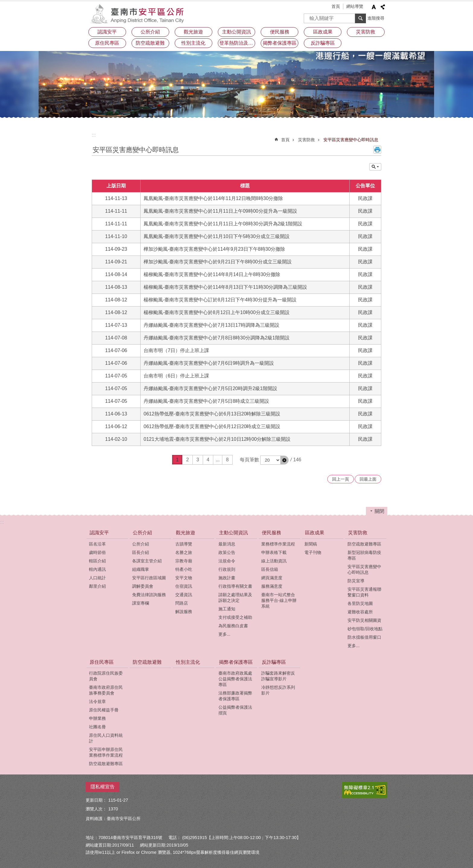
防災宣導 (356, 581)
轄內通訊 (97, 569)
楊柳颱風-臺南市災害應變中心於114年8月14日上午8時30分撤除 (212, 274)
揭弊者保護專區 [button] (280, 43)
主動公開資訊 (233, 533)
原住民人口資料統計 (106, 738)
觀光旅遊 (186, 533)
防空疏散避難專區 (364, 544)
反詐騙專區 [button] (323, 43)
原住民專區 (102, 662)
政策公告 (227, 552)
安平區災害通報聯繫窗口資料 (364, 592)
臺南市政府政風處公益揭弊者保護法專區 (235, 679)
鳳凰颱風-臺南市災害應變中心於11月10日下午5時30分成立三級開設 (217, 236)
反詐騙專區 (274, 662)
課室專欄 (141, 603)
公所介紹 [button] (150, 32)
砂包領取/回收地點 (365, 629)
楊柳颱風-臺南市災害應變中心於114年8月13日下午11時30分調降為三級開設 (225, 287)
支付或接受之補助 (235, 617)
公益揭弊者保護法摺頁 (235, 710)
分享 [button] (383, 7)
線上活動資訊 (274, 561)
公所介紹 (142, 533)
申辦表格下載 (274, 552)
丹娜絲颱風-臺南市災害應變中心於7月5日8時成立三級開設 (206, 401)
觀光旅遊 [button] (193, 32)
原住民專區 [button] (107, 43)
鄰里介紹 (97, 586)
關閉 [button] (379, 511)
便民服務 (271, 533)
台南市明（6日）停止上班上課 (176, 376)
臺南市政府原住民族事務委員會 (106, 690)
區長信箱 (270, 569)
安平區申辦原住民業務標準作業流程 (106, 752)
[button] (284, 460)
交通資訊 (184, 595)
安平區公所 (138, 14)
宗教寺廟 (184, 561)
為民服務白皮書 (233, 626)
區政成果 (315, 533)
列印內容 (377, 150)
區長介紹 (141, 552)
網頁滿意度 (272, 578)
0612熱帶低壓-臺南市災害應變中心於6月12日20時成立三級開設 (212, 426)
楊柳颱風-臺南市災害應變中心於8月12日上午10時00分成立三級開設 (217, 312)
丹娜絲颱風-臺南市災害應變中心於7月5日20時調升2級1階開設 (210, 388)
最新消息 (227, 544)
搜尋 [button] (360, 18)
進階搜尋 (376, 18)
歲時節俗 (97, 552)
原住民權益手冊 (104, 710)
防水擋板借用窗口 (364, 637)
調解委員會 (143, 586)
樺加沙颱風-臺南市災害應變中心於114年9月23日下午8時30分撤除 (214, 249)
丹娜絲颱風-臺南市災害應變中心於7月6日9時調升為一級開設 (209, 363)
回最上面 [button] (368, 479)
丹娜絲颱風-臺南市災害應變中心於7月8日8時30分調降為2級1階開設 (217, 338)
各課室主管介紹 (147, 561)
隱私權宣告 (103, 787)
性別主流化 (193, 43)
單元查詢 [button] (375, 167)
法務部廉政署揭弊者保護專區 (235, 696)
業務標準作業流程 (278, 544)
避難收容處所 (360, 612)
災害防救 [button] (366, 32)
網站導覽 (355, 6)
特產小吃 (184, 569)
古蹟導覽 (184, 544)
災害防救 (306, 140)
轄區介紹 (97, 561)
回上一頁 (341, 479)
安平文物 (184, 578)
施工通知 (227, 609)
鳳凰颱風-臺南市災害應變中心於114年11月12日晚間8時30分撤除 (213, 198)
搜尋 (309, 16)
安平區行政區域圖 (149, 578)
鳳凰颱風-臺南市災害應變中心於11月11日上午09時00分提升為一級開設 (220, 211)
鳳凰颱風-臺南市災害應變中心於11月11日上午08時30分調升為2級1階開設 (223, 224)
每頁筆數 (249, 460)
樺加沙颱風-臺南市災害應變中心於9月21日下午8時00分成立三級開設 (218, 262)
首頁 (336, 6)
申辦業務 (97, 718)
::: (94, 135)
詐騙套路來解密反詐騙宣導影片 (278, 676)
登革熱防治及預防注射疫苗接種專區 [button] (237, 43)
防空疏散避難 (150, 43)
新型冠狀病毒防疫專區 (364, 555)
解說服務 (184, 612)
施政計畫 (227, 578)
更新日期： (96, 800)
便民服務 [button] (280, 32)
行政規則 (227, 569)
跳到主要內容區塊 (3, 3)
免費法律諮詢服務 (149, 595)
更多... (224, 634)
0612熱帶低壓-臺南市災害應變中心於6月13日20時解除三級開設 (212, 414)
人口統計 (97, 578)
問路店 (182, 603)
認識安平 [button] (107, 32)
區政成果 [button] (323, 32)
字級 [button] (374, 7)
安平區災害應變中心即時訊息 (351, 140)
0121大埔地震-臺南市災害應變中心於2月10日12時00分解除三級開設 (217, 439)
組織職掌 (141, 569)
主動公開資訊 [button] (237, 32)
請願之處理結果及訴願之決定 (235, 598)
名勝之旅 (184, 552)
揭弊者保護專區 (236, 662)
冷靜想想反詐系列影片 (278, 690)
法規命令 (227, 561)
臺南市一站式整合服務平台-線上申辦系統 (279, 600)
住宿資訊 (184, 586)
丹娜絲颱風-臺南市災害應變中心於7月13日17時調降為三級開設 (211, 325)
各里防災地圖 (360, 603)
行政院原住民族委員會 (106, 676)
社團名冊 (97, 727)
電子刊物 (313, 552)
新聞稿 (311, 544)
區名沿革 (97, 544)
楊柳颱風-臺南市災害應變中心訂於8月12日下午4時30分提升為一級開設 (220, 300)
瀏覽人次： (96, 809)
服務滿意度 (272, 586)
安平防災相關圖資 (364, 620)
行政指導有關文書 (235, 586)
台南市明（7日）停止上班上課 (176, 350)
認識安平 (99, 533)
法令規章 (97, 701)
